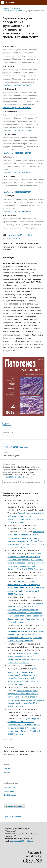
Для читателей (10, 787)
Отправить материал (14, 806)
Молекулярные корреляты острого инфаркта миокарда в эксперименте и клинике (23, 656)
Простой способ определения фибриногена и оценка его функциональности (26, 516)
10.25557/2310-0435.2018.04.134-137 (19, 477)
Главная (6, 8)
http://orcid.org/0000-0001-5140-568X (17, 130)
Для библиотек (10, 795)
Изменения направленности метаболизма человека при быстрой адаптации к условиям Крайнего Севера (26, 634)
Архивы (15, 8)
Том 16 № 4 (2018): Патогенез (14, 11)
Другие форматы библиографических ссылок (22, 482)
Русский (7, 772)
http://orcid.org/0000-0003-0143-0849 (17, 108)
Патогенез (11, 2)
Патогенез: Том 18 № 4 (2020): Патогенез (25, 569)
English (7, 769)
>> (11, 739)
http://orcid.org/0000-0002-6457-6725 (17, 211)
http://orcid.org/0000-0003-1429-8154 (17, 153)
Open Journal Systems (13, 817)
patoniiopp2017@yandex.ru (21, 841)
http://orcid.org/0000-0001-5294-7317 (17, 192)
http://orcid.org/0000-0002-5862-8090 (17, 172)
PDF (8, 424)
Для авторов (9, 791)
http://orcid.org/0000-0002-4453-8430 (17, 85)
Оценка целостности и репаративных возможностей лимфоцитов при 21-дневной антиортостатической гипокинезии (23, 675)
